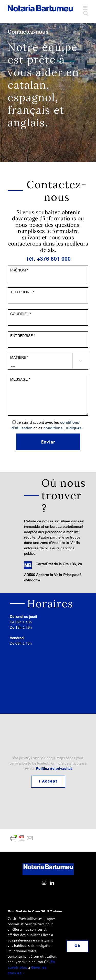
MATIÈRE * (19, 357)
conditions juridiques (62, 428)
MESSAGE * (20, 379)
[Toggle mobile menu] (86, 8)
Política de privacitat (54, 769)
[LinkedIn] (52, 883)
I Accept (48, 781)
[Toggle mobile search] (86, 13)
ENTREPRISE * (23, 336)
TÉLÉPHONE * (22, 292)
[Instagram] (44, 883)
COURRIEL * (21, 314)
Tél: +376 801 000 (48, 259)
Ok (77, 946)
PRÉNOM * (19, 270)
